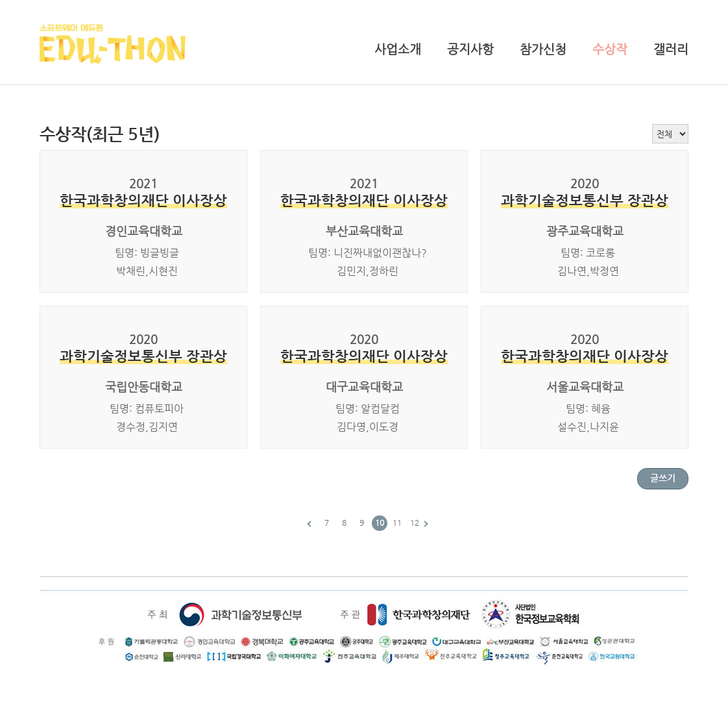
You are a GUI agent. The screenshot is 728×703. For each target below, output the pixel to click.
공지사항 (470, 49)
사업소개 (398, 49)
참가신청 (543, 49)
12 (415, 523)
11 (397, 523)
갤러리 (671, 49)
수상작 (610, 49)
